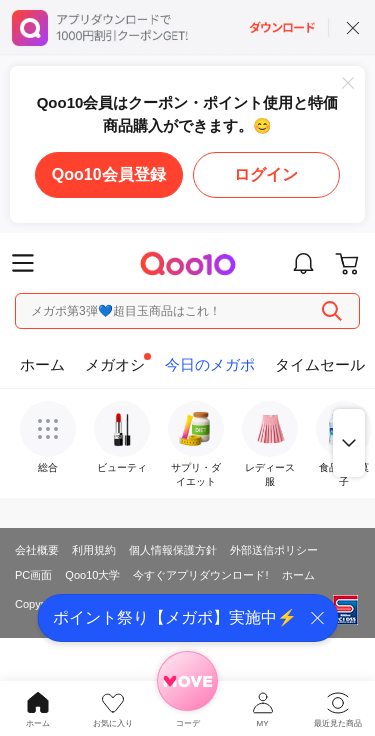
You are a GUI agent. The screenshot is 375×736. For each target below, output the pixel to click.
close (353, 28)
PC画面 (33, 575)
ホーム (298, 575)
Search (332, 311)
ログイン (266, 174)
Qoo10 (187, 263)
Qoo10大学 (92, 575)
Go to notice (303, 263)
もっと (349, 443)
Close (348, 83)
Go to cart (347, 263)
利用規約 (94, 550)
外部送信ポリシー (274, 550)
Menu (23, 263)
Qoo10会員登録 (109, 174)
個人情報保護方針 (173, 550)
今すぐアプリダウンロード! (200, 575)
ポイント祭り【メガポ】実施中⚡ (175, 617)
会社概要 (37, 550)
